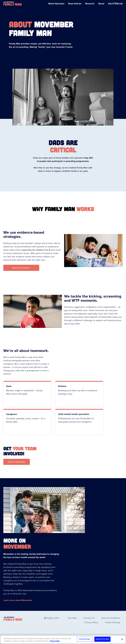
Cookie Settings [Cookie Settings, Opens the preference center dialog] (85, 640)
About (20, 24)
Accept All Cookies (102, 640)
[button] (21, 268)
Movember (17, 546)
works (85, 209)
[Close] (122, 641)
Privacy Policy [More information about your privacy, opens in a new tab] (55, 642)
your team (25, 448)
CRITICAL (63, 150)
